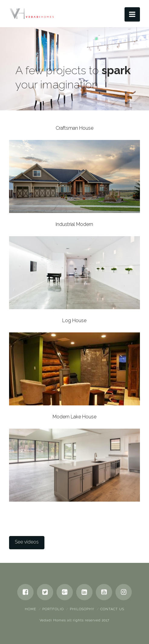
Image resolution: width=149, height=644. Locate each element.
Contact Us (112, 609)
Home (31, 609)
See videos (27, 542)
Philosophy (82, 609)
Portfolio (53, 609)
